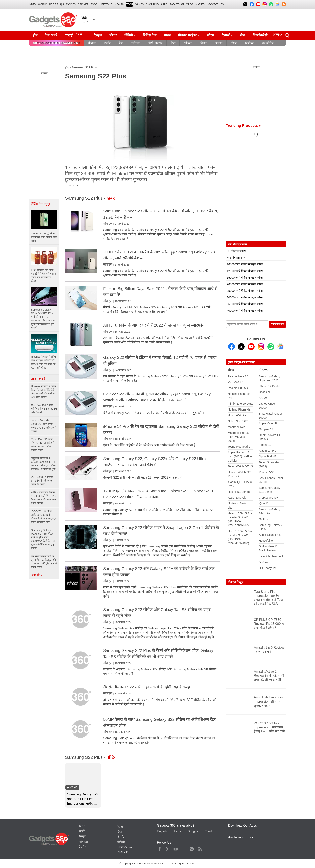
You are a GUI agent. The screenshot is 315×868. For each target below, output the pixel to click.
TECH (129, 4)
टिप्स (173, 43)
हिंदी (62, 4)
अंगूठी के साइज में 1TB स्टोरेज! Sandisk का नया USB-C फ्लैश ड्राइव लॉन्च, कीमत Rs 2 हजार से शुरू (44, 464)
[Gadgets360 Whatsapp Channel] (271, 347)
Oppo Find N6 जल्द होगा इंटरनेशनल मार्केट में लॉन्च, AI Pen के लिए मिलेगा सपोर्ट (43, 445)
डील (242, 35)
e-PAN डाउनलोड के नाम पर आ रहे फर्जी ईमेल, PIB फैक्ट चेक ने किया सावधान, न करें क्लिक (44, 498)
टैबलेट (108, 43)
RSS (82, 826)
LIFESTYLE (106, 4)
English (162, 831)
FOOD (94, 4)
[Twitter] (241, 347)
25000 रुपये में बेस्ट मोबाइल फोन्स (245, 291)
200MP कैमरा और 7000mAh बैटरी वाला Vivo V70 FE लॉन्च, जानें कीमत (44, 426)
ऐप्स (121, 43)
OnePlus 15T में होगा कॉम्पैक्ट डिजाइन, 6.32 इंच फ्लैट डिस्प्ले (44, 409)
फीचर (113, 35)
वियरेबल (250, 43)
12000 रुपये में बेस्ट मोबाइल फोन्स (245, 271)
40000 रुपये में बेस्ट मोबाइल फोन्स (245, 311)
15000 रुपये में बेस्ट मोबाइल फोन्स (245, 278)
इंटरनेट (219, 43)
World (43, 4)
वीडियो (129, 35)
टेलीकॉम (188, 43)
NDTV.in (123, 852)
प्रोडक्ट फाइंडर (187, 35)
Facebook (160, 848)
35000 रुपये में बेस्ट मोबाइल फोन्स (245, 304)
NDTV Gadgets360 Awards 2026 (56, 43)
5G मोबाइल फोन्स (236, 251)
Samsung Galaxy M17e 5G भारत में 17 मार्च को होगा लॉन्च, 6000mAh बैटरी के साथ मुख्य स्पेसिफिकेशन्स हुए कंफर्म (43, 539)
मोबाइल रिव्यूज (236, 582)
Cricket (83, 4)
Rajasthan (177, 4)
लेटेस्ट (231, 369)
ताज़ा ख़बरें (38, 379)
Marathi (201, 4)
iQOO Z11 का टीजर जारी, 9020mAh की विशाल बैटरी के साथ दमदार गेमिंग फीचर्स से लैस (44, 517)
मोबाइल (92, 43)
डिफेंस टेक (150, 35)
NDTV (33, 4)
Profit (54, 4)
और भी (37, 575)
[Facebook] (231, 347)
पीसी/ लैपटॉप (155, 43)
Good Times (216, 4)
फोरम (210, 35)
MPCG (190, 4)
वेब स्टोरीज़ (268, 43)
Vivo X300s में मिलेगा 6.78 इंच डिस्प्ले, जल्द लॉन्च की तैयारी (42, 481)
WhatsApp (192, 848)
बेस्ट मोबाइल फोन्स (236, 258)
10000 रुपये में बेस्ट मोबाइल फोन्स (245, 264)
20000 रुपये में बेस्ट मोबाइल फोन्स (245, 284)
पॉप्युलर (263, 369)
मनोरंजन (136, 43)
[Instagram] (261, 347)
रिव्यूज (98, 35)
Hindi (177, 831)
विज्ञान (204, 43)
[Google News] (281, 347)
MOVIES (71, 4)
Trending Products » (243, 126)
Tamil (208, 831)
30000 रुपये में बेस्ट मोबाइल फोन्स (245, 297)
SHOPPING (152, 4)
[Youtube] (251, 347)
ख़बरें (82, 831)
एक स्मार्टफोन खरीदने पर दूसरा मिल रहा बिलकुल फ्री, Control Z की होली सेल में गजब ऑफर (44, 562)
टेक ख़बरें (51, 35)
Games (139, 4)
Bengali (193, 831)
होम (35, 35)
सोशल (234, 43)
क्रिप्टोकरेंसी (260, 35)
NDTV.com (125, 847)
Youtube (176, 848)
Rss (200, 848)
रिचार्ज (226, 35)
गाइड (167, 35)
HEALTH (119, 4)
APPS (164, 4)
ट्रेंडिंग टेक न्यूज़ (40, 204)
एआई (74, 35)
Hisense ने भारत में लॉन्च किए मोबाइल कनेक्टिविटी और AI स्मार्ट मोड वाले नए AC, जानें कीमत (43, 392)
